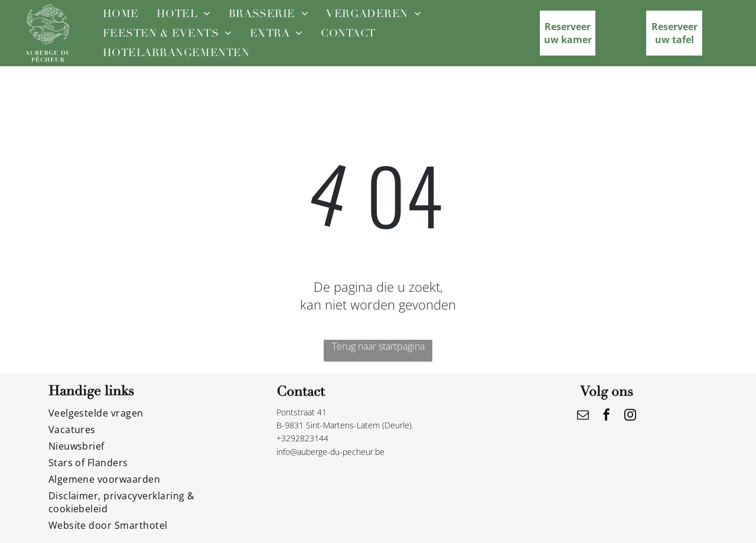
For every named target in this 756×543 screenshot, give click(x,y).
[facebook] (607, 416)
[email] (583, 416)
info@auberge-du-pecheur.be (330, 452)
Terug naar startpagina (378, 346)
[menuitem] (121, 13)
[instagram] (630, 416)
